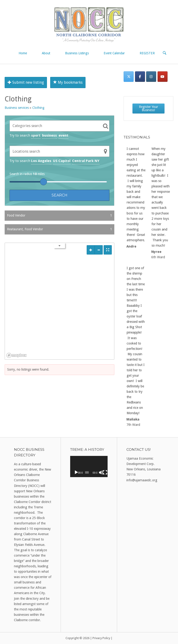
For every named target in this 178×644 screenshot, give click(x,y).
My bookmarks (68, 82)
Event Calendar (114, 53)
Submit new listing (26, 82)
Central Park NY (86, 161)
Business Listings (77, 53)
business (49, 135)
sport (36, 135)
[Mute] (101, 472)
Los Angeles (41, 161)
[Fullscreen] (105, 472)
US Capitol (62, 161)
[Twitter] (129, 77)
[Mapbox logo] (16, 355)
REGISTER (147, 53)
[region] (59, 301)
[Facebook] (140, 77)
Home (23, 53)
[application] (89, 467)
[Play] (76, 472)
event (63, 135)
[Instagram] (151, 77)
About (46, 53)
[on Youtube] (163, 77)
